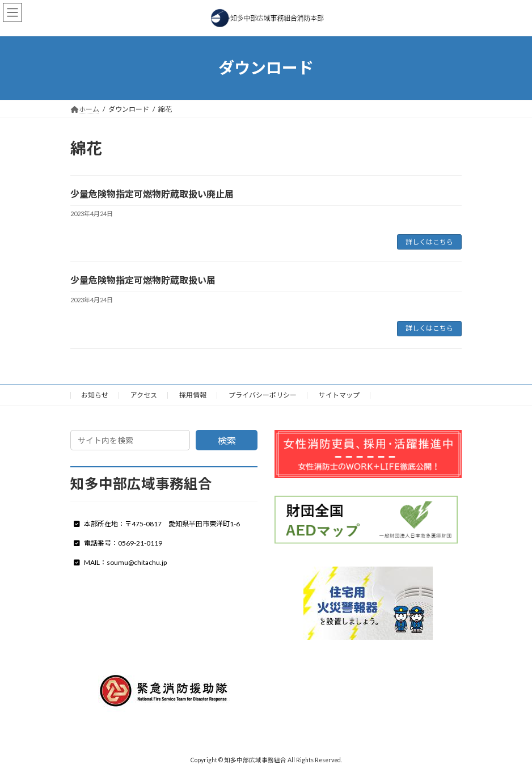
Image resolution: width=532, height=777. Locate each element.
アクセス (144, 395)
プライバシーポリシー (263, 395)
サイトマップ (339, 395)
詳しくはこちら (429, 242)
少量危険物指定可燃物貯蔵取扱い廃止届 (152, 194)
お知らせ (95, 395)
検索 (227, 440)
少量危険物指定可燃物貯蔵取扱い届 (143, 280)
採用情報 (193, 395)
